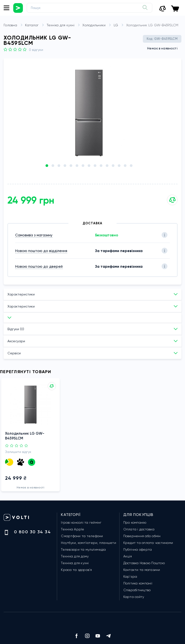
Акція (128, 556)
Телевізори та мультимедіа (83, 549)
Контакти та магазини (142, 570)
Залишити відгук (18, 450)
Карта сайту (134, 597)
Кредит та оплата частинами (148, 543)
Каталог (35, 25)
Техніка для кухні (64, 25)
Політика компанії (138, 583)
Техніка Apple (73, 529)
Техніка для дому (75, 556)
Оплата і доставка (139, 529)
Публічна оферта (138, 549)
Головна (14, 25)
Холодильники (97, 25)
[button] (47, 166)
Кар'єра (130, 576)
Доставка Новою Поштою (144, 563)
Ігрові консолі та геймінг (81, 522)
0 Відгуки (36, 50)
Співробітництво (137, 590)
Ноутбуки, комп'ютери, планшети (89, 543)
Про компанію (135, 522)
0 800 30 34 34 (32, 532)
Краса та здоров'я (76, 570)
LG (119, 25)
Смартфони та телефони (82, 536)
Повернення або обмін (142, 536)
